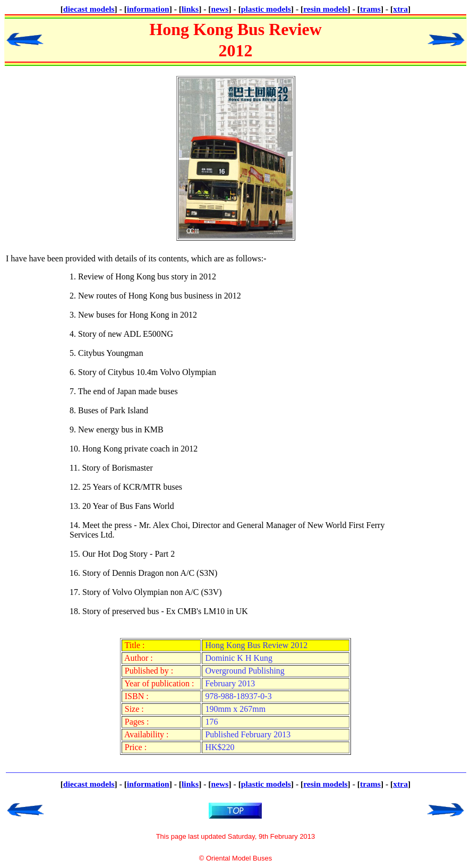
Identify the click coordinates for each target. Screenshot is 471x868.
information (148, 9)
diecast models (89, 9)
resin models (325, 9)
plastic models (266, 9)
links (190, 9)
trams (370, 9)
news (220, 9)
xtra (400, 9)
